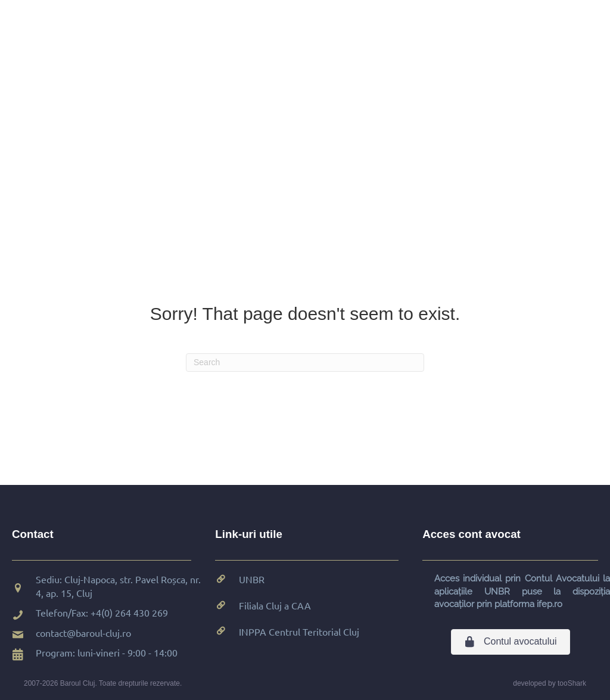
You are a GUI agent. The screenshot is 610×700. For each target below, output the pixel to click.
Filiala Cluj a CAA (275, 605)
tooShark (572, 683)
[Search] (305, 363)
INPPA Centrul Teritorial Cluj (299, 631)
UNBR (252, 579)
